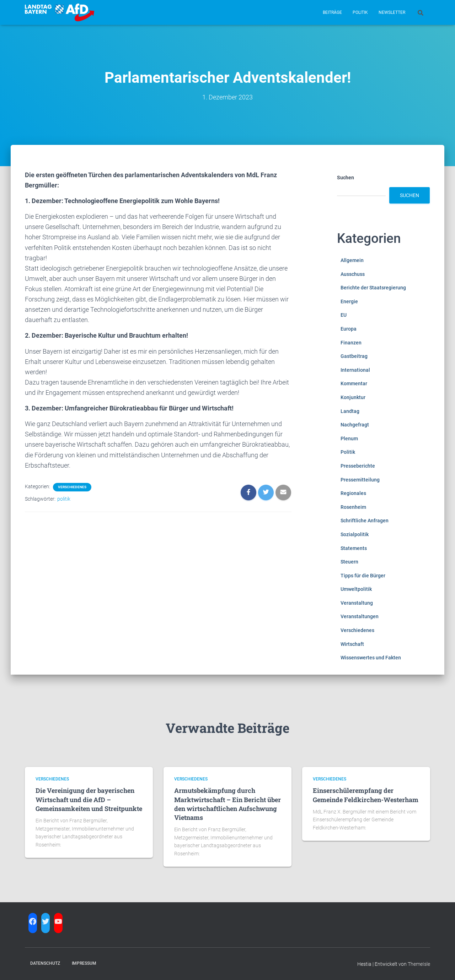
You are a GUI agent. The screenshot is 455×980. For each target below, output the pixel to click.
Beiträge (332, 12)
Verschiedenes (72, 487)
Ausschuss (353, 274)
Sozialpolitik (355, 534)
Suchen (346, 178)
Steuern (349, 562)
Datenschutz (45, 963)
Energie (349, 301)
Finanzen (351, 343)
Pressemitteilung (360, 480)
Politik (360, 12)
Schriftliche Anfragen (365, 521)
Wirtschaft (352, 644)
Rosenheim (353, 507)
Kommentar (354, 383)
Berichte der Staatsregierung (373, 288)
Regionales (353, 493)
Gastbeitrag (354, 356)
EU (344, 315)
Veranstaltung (357, 603)
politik (64, 499)
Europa (349, 329)
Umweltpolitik (356, 589)
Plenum (349, 439)
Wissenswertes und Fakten (371, 658)
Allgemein (352, 260)
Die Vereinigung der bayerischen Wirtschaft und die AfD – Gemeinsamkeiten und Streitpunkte (89, 799)
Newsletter (392, 12)
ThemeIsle (419, 964)
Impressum (84, 963)
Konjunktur (353, 397)
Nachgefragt (355, 425)
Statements (354, 548)
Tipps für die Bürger (363, 576)
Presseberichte (358, 466)
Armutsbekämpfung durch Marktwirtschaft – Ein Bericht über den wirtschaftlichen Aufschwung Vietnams (227, 804)
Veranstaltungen (360, 616)
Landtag (350, 411)
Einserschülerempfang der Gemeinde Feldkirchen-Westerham (366, 795)
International (355, 370)
